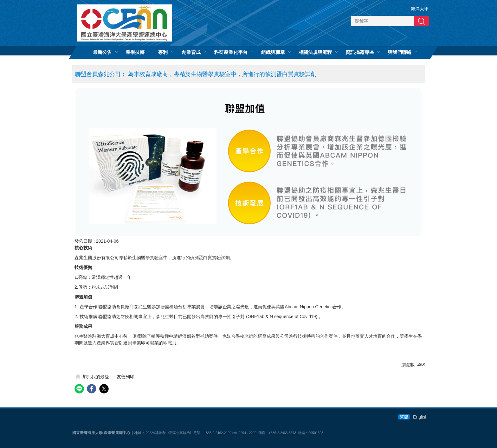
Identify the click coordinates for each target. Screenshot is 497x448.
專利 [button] (163, 52)
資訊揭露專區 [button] (360, 52)
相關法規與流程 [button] (315, 52)
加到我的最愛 (96, 377)
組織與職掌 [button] (273, 52)
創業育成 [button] (191, 52)
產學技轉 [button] (135, 52)
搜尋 (422, 21)
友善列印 (126, 377)
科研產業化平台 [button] (231, 52)
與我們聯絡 (400, 52)
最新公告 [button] (102, 52)
